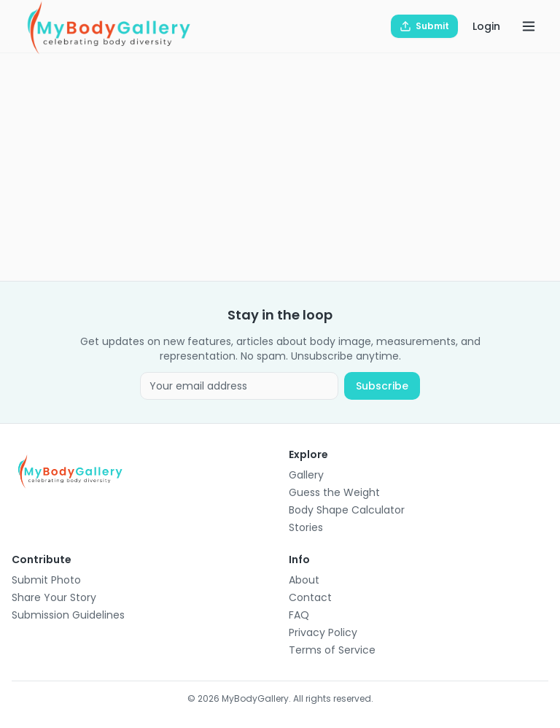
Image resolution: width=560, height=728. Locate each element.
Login (486, 26)
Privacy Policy (323, 632)
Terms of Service (332, 650)
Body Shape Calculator (347, 510)
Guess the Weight (334, 492)
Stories (306, 527)
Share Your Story (54, 597)
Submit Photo (46, 580)
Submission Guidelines (68, 615)
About (304, 580)
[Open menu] (529, 26)
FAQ (299, 615)
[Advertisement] (280, 167)
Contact (310, 597)
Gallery (306, 475)
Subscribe (382, 386)
